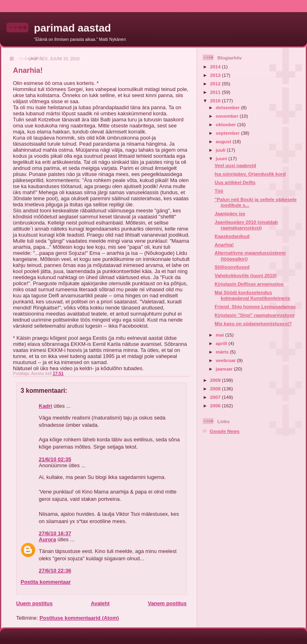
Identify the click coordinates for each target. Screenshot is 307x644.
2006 (216, 406)
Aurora (47, 539)
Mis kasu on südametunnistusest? (253, 323)
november (228, 116)
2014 (216, 67)
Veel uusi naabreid (235, 165)
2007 (216, 397)
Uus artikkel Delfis (235, 182)
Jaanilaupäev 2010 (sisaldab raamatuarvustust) (246, 225)
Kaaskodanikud (232, 236)
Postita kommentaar (46, 582)
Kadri (45, 406)
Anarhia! (224, 245)
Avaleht (100, 603)
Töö (219, 191)
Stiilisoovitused (232, 267)
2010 (216, 101)
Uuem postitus (34, 603)
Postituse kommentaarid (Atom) (79, 618)
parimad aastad (73, 28)
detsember (228, 107)
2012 (216, 84)
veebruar (226, 360)
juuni (222, 158)
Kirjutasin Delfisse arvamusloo (249, 284)
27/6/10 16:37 (55, 533)
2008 (216, 389)
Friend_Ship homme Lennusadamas (255, 306)
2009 (216, 380)
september (228, 133)
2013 (216, 75)
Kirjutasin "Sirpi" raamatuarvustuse (254, 315)
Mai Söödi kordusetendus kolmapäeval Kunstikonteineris (252, 295)
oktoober (226, 124)
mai (220, 335)
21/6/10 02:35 (55, 459)
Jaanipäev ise (230, 213)
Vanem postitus (167, 603)
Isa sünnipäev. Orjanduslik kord (250, 174)
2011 (216, 92)
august (224, 141)
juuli (221, 150)
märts (223, 352)
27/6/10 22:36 (55, 571)
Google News (225, 431)
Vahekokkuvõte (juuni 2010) (245, 275)
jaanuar (225, 369)
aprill (222, 343)
